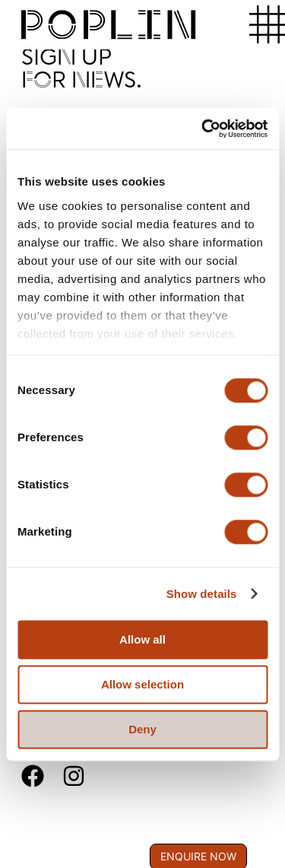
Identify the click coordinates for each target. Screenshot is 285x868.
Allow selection (142, 684)
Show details (202, 594)
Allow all (142, 639)
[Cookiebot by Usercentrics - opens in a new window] (203, 129)
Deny (142, 729)
